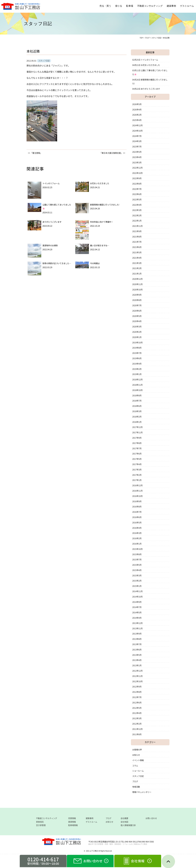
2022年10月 (137, 173)
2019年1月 (137, 374)
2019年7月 (137, 353)
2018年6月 (137, 406)
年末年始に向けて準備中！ (102, 222)
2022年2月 (137, 215)
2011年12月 (137, 729)
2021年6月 (137, 247)
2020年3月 (137, 327)
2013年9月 (137, 634)
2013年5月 (137, 655)
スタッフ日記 (138, 776)
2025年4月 (137, 120)
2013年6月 (137, 650)
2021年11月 (137, 226)
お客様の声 (137, 750)
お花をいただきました (100, 183)
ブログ (135, 781)
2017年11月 (137, 432)
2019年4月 (137, 364)
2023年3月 (137, 163)
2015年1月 (137, 586)
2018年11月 (137, 385)
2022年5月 (137, 200)
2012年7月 (137, 697)
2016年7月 (137, 512)
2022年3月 (137, 210)
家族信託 (40, 822)
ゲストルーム (187, 6)
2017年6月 (137, 454)
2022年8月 (137, 184)
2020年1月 (137, 337)
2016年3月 (137, 533)
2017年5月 (137, 459)
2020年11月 (137, 284)
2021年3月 (137, 263)
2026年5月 (137, 104)
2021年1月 (137, 274)
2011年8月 (137, 734)
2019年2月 (137, 369)
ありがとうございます (52, 222)
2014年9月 (137, 602)
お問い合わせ (151, 818)
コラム (135, 766)
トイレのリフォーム (51, 183)
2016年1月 (137, 544)
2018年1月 (137, 422)
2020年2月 (137, 332)
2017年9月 (137, 438)
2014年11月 (137, 591)
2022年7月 (137, 189)
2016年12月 (137, 485)
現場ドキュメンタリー (142, 792)
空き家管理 (41, 825)
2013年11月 (137, 628)
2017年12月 (137, 427)
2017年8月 (137, 443)
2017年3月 (137, 470)
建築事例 (171, 6)
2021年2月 (137, 268)
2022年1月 (137, 221)
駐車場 (130, 6)
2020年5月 (137, 316)
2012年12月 (137, 671)
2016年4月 (137, 528)
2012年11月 (137, 676)
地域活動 (136, 787)
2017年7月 (137, 448)
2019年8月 (137, 348)
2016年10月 (137, 496)
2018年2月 (137, 417)
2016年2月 (137, 538)
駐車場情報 (73, 825)
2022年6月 (137, 194)
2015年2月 (137, 581)
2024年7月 (137, 136)
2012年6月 (137, 703)
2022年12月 (137, 168)
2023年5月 (137, 152)
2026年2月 (137, 115)
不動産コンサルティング (150, 6)
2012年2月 (137, 724)
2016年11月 (137, 491)
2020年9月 (137, 295)
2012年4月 (137, 713)
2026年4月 (137, 110)
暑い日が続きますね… (100, 246)
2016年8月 (137, 507)
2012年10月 (137, 681)
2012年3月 (137, 718)
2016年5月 (137, 523)
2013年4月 (137, 660)
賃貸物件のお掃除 (50, 246)
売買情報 (72, 818)
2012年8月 (137, 692)
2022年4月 (137, 205)
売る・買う (105, 6)
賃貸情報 (72, 822)
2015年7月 (137, 560)
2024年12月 (137, 125)
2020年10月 (137, 290)
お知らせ (136, 755)
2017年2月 (137, 475)
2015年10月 (137, 549)
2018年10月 (137, 390)
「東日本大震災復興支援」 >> (112, 153)
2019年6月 (137, 358)
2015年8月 (137, 554)
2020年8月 (137, 300)
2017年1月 (137, 480)
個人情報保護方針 (128, 825)
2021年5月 (137, 252)
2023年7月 (137, 147)
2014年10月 (137, 597)
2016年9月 (137, 501)
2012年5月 (137, 708)
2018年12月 (137, 380)
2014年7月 (137, 607)
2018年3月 (137, 411)
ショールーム (138, 771)
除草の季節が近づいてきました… (57, 263)
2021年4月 (137, 258)
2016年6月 (137, 517)
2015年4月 (137, 570)
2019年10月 (137, 343)
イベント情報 (138, 760)
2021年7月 (137, 242)
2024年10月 (137, 131)
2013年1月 (137, 665)
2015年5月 (137, 565)
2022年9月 (137, 178)
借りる (119, 6)
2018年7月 (137, 401)
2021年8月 (137, 237)
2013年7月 (137, 644)
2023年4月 (137, 157)
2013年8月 (137, 639)
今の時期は (95, 263)
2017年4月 (137, 464)
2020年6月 (137, 311)
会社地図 (124, 822)
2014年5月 (137, 613)
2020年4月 (137, 321)
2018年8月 (137, 396)
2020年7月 (137, 305)
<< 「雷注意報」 (35, 153)
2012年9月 (137, 687)
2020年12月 (137, 279)
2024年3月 (137, 141)
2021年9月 (137, 231)
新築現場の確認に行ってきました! (105, 205)
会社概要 (124, 818)
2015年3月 (137, 576)
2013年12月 (137, 623)
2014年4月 (137, 618)
